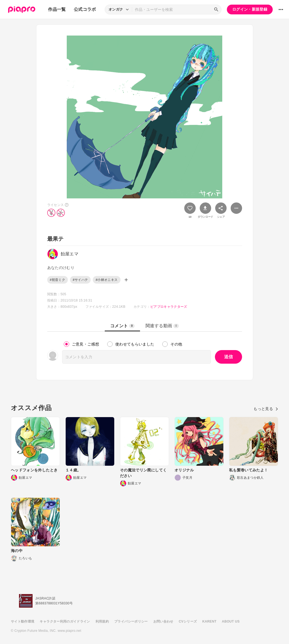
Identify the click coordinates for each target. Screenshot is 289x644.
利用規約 (102, 621)
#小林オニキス (107, 280)
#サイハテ (80, 280)
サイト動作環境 (23, 621)
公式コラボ (85, 9)
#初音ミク (58, 280)
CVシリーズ (188, 621)
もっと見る (266, 409)
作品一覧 (57, 9)
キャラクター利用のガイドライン (65, 621)
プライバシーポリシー (131, 621)
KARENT (209, 621)
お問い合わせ (163, 621)
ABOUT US (231, 621)
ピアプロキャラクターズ (169, 307)
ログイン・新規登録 (250, 9)
